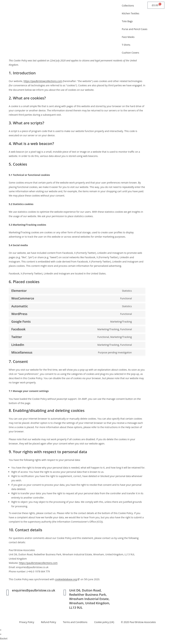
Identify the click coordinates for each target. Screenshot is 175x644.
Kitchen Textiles (131, 13)
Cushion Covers (130, 53)
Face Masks (128, 37)
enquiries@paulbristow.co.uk (34, 590)
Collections (128, 6)
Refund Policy (49, 622)
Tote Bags (127, 21)
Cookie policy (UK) (104, 622)
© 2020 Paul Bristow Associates (138, 622)
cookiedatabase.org (66, 579)
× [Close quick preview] (1, 630)
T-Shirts (126, 45)
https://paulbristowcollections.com (43, 81)
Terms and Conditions (75, 622)
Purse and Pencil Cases (135, 29)
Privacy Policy (27, 622)
